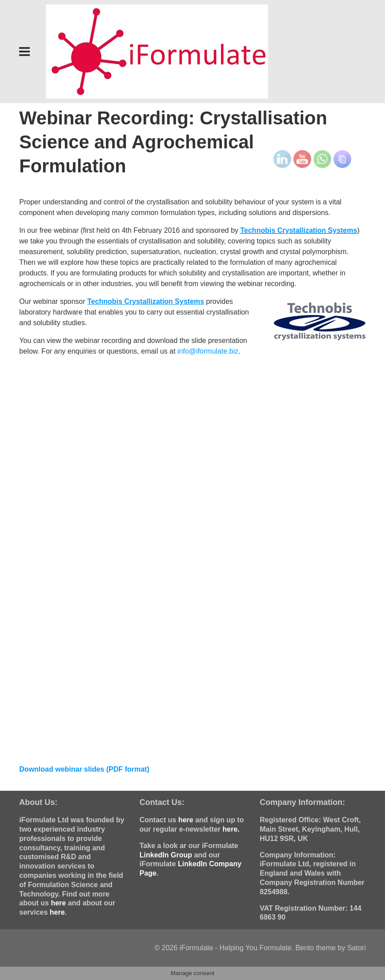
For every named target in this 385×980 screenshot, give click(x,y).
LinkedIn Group (166, 855)
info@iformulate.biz (208, 351)
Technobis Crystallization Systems (299, 230)
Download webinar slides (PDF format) (84, 769)
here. (231, 829)
